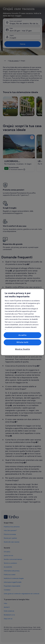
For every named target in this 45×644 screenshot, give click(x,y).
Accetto (22, 335)
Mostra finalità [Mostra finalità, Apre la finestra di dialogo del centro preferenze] (22, 349)
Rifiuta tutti (22, 342)
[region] (22, 322)
